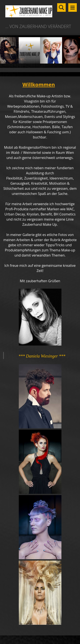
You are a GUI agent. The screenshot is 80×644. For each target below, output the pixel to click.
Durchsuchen (61, 7)
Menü (73, 7)
